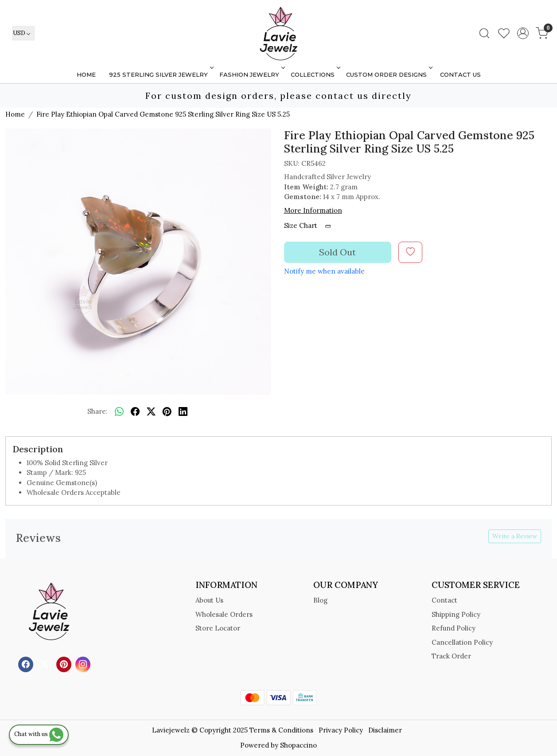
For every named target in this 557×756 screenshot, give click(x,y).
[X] (46, 664)
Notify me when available (324, 271)
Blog (320, 600)
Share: (97, 411)
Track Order (451, 656)
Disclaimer (385, 730)
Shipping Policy (456, 614)
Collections (315, 74)
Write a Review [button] (515, 536)
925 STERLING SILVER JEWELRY (161, 74)
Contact (444, 600)
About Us (209, 600)
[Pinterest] (65, 664)
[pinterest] (167, 412)
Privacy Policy (341, 730)
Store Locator (218, 628)
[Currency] (23, 33)
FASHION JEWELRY (251, 74)
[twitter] (151, 412)
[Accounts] (523, 33)
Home (86, 74)
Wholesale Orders (224, 614)
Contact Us (460, 74)
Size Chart (310, 225)
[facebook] (135, 412)
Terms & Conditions (281, 730)
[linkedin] (183, 412)
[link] (484, 33)
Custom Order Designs (389, 74)
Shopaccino (298, 745)
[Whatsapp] (119, 412)
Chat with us (39, 734)
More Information (313, 210)
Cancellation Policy (462, 642)
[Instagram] (84, 664)
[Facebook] (27, 664)
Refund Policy (454, 628)
